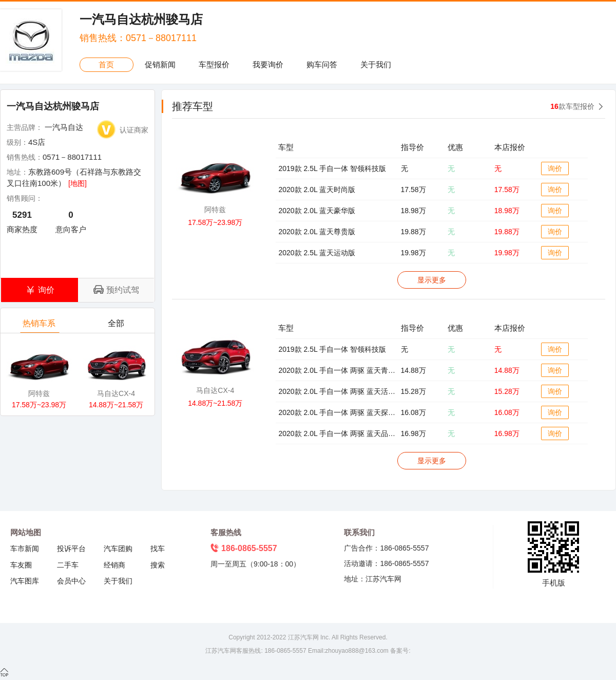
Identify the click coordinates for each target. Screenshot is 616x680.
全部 (117, 326)
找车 (158, 549)
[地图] (78, 183)
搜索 (158, 565)
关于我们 (376, 64)
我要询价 (268, 64)
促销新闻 (160, 64)
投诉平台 (71, 549)
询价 (555, 168)
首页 (106, 64)
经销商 (114, 565)
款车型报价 (572, 106)
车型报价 (214, 64)
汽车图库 (25, 581)
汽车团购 (118, 549)
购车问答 (322, 64)
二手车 (68, 565)
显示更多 (432, 280)
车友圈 (21, 565)
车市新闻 (25, 549)
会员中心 (71, 581)
